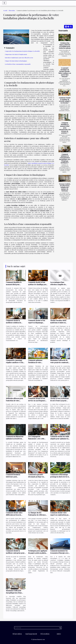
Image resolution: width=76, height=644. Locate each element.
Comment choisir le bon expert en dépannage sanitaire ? (37, 323)
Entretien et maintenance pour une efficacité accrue (19, 58)
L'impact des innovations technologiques (16, 61)
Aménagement (31, 634)
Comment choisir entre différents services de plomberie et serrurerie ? (15, 515)
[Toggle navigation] (4, 3)
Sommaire (10, 48)
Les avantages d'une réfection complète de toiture (58, 284)
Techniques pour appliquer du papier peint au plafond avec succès (38, 553)
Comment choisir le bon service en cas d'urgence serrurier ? (37, 401)
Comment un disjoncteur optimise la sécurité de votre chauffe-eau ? (15, 439)
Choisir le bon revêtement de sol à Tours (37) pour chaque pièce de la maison (59, 401)
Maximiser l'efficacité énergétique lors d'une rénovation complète (14, 593)
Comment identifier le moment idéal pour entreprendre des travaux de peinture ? (65, 128)
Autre (59, 634)
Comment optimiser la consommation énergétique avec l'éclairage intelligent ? (65, 158)
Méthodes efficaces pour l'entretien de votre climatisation (15, 401)
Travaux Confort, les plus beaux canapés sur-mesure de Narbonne (65, 187)
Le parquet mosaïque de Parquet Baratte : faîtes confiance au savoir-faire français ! (65, 72)
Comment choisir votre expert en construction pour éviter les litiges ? (60, 515)
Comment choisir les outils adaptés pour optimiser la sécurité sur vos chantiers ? (60, 439)
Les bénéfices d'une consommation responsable (18, 64)
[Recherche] (38, 628)
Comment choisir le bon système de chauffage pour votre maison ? (38, 284)
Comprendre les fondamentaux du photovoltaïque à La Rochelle (22, 51)
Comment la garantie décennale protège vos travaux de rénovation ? (36, 477)
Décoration (45, 634)
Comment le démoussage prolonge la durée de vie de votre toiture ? (60, 477)
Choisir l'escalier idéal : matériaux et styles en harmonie (58, 323)
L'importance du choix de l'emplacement (16, 54)
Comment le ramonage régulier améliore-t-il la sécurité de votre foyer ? (15, 362)
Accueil (5, 11)
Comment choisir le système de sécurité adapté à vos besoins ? (65, 100)
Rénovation (12, 11)
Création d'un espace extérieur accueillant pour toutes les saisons (65, 45)
